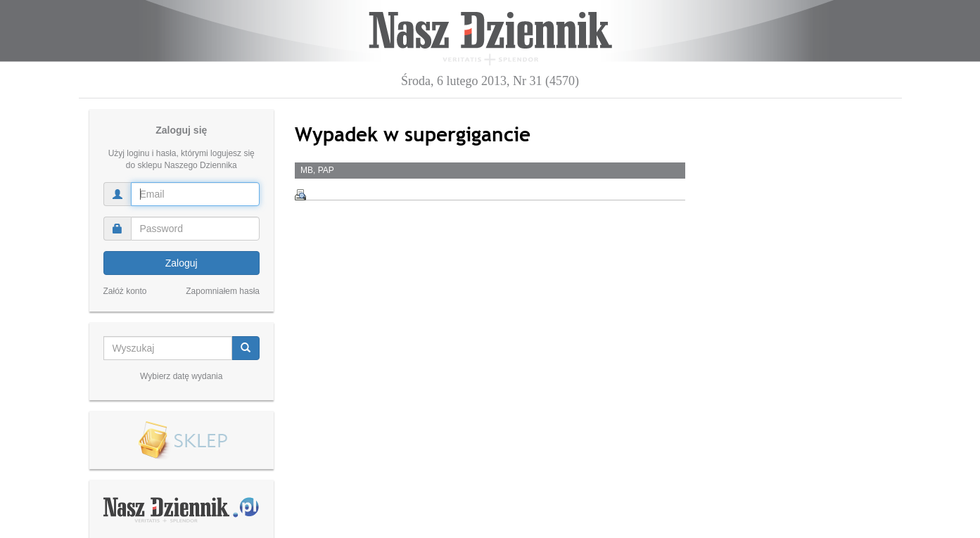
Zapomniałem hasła (223, 291)
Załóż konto (125, 291)
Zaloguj (182, 263)
